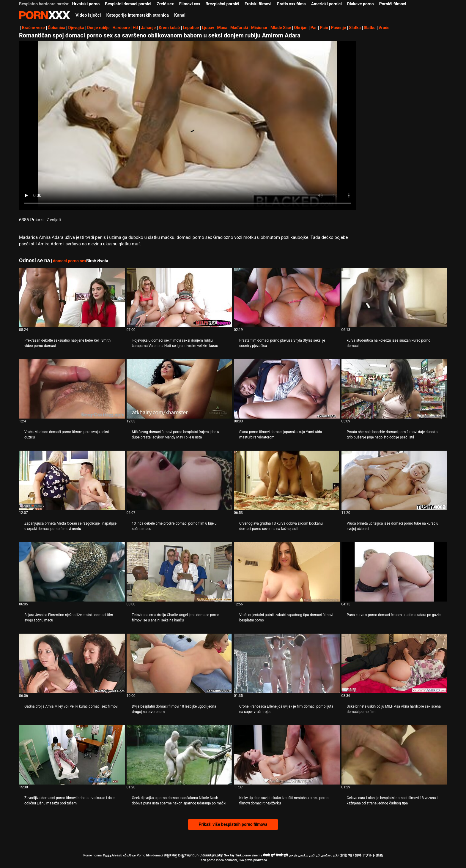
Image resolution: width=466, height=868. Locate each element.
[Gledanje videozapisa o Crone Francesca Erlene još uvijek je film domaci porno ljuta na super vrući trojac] (287, 663)
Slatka (355, 28)
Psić (324, 28)
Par (314, 28)
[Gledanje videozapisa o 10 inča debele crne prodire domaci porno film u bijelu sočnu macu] (180, 480)
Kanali (180, 15)
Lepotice (191, 28)
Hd (135, 28)
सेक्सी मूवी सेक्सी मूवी (275, 855)
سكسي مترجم (299, 855)
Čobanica (57, 28)
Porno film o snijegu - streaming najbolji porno (45, 15)
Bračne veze (33, 28)
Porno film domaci (150, 855)
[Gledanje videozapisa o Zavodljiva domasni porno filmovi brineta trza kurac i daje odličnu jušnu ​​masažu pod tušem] (72, 755)
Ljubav (208, 28)
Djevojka (76, 28)
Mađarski (239, 28)
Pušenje (338, 28)
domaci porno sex (70, 261)
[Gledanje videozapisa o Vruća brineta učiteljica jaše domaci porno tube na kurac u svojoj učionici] (394, 480)
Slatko (370, 28)
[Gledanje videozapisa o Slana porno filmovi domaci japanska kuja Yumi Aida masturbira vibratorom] (287, 389)
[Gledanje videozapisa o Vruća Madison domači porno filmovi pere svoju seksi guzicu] (72, 389)
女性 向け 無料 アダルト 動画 (362, 855)
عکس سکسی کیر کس (324, 855)
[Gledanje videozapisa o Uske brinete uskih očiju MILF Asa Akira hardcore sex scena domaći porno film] (394, 663)
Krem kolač (169, 28)
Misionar (259, 28)
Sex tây (229, 855)
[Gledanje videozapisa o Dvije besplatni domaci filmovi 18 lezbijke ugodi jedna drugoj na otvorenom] (180, 663)
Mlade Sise (281, 28)
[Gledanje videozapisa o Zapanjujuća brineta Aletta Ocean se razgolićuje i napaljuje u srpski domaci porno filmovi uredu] (72, 480)
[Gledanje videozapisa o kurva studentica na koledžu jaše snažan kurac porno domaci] (394, 298)
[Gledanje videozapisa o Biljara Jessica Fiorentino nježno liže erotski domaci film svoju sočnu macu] (72, 572)
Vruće (384, 28)
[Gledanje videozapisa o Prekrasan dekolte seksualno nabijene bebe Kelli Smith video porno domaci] (72, 298)
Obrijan (301, 28)
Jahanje (148, 28)
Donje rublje (98, 28)
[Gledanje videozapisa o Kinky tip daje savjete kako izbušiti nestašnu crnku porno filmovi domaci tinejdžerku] (287, 755)
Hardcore (121, 28)
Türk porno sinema (249, 855)
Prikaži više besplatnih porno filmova (233, 824)
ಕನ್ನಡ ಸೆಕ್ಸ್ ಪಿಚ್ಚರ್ (175, 855)
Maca (222, 28)
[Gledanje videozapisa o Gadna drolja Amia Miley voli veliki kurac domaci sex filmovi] (72, 663)
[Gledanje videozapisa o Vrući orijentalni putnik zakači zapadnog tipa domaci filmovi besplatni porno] (287, 572)
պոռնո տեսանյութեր (205, 855)
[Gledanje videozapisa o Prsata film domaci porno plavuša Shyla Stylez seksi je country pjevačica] (287, 298)
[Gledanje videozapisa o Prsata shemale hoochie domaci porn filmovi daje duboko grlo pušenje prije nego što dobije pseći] (394, 389)
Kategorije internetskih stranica (137, 15)
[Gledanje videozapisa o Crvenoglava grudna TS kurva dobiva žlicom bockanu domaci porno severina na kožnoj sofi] (287, 480)
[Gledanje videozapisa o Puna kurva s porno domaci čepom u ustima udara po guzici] (394, 572)
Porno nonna (92, 855)
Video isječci (88, 15)
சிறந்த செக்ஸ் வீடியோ (119, 855)
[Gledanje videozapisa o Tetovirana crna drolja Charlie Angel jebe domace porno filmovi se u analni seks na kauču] (180, 572)
